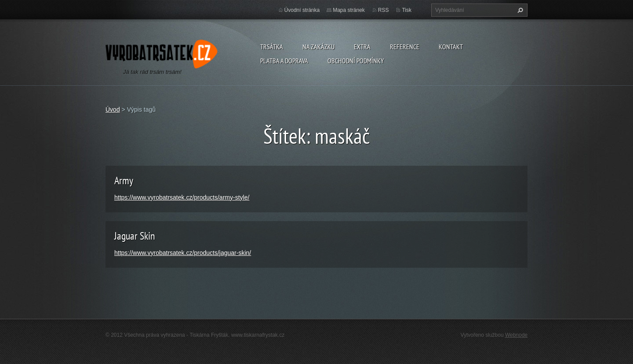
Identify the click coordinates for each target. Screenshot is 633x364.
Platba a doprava (284, 61)
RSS (384, 10)
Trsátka (272, 47)
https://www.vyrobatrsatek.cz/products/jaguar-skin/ (183, 253)
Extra (362, 47)
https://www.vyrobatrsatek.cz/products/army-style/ (182, 197)
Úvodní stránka (302, 10)
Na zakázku (318, 47)
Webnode (516, 335)
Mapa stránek (349, 10)
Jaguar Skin (135, 236)
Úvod (113, 109)
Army (124, 180)
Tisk (407, 10)
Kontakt (451, 47)
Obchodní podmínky (356, 61)
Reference (405, 47)
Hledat (519, 10)
